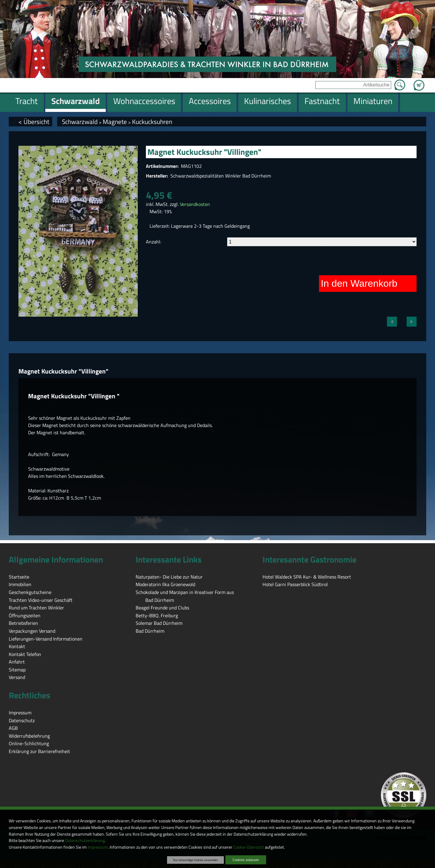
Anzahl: (153, 242)
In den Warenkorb (359, 283)
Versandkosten (195, 204)
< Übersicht (34, 122)
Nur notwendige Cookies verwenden (195, 860)
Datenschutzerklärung (85, 840)
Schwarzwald (80, 122)
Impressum (98, 847)
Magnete (115, 122)
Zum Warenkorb (419, 82)
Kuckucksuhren (152, 122)
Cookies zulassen (246, 860)
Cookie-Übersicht (249, 847)
